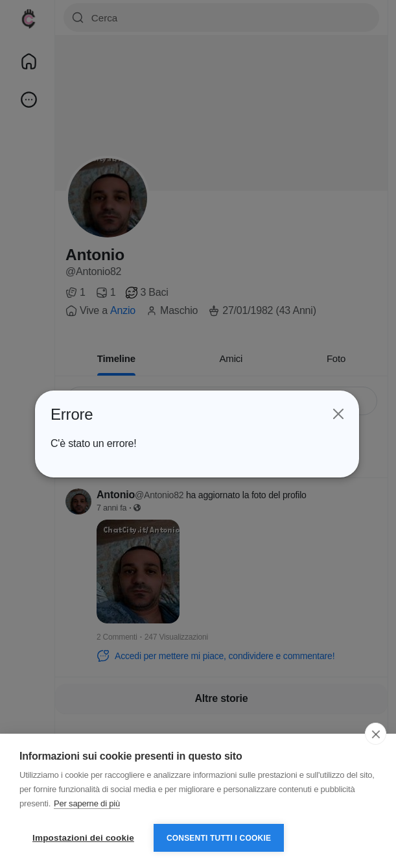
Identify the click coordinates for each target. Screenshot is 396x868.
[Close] (337, 415)
